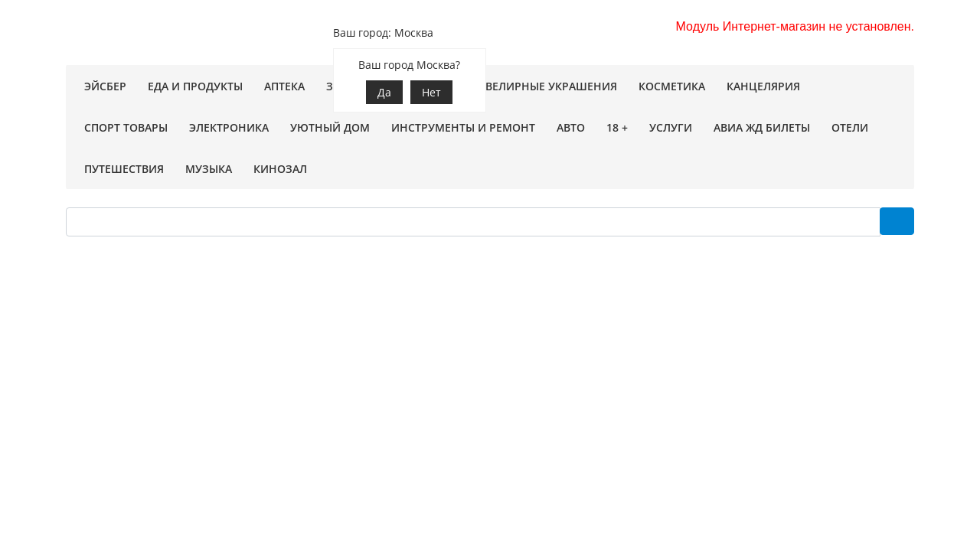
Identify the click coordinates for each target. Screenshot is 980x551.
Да (384, 92)
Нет (431, 92)
